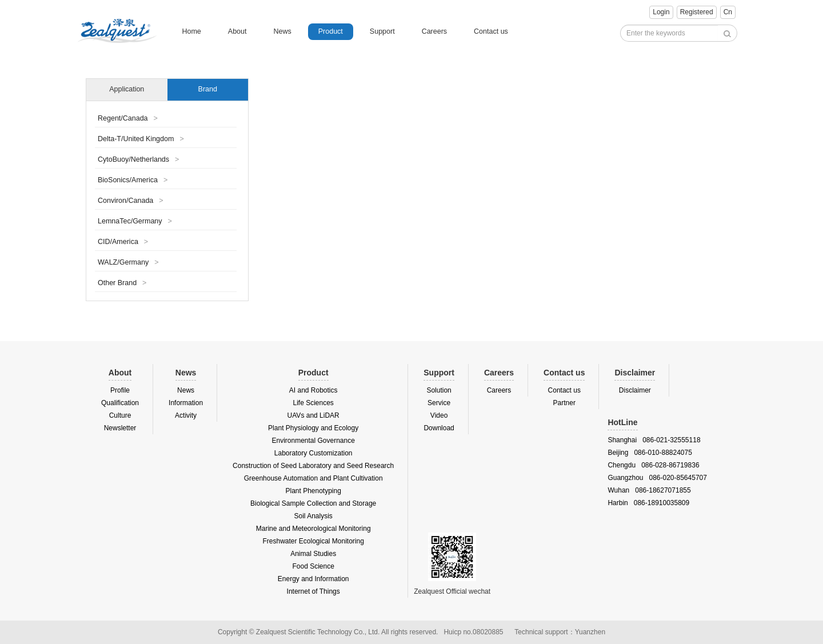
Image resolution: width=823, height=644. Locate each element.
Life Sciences (313, 403)
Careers (434, 31)
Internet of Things (313, 591)
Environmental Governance (313, 441)
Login (661, 12)
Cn (728, 12)
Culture (120, 415)
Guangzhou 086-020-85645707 (657, 478)
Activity (186, 415)
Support (382, 31)
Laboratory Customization (313, 453)
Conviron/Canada (131, 201)
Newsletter (120, 428)
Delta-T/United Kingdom (141, 139)
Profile (120, 390)
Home (191, 31)
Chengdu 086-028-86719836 (653, 465)
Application (127, 89)
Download (439, 428)
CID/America (123, 242)
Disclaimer (635, 390)
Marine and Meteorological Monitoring (313, 529)
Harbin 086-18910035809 (648, 503)
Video (439, 415)
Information (186, 403)
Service (439, 403)
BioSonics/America (133, 180)
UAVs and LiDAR (313, 415)
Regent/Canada (128, 118)
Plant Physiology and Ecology (313, 428)
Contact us (491, 31)
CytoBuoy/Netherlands (138, 159)
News (282, 31)
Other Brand (122, 283)
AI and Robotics (313, 390)
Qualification (120, 403)
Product (331, 31)
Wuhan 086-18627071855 (649, 490)
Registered (697, 12)
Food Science (313, 566)
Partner (564, 403)
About (237, 31)
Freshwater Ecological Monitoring (313, 541)
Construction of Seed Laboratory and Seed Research (313, 466)
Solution (439, 390)
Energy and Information (313, 579)
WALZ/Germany (128, 262)
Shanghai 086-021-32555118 (654, 440)
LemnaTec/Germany (135, 221)
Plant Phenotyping (313, 491)
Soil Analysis (313, 516)
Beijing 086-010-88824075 (650, 453)
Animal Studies (313, 554)
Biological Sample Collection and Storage (313, 503)
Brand (208, 89)
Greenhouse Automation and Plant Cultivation (313, 478)
